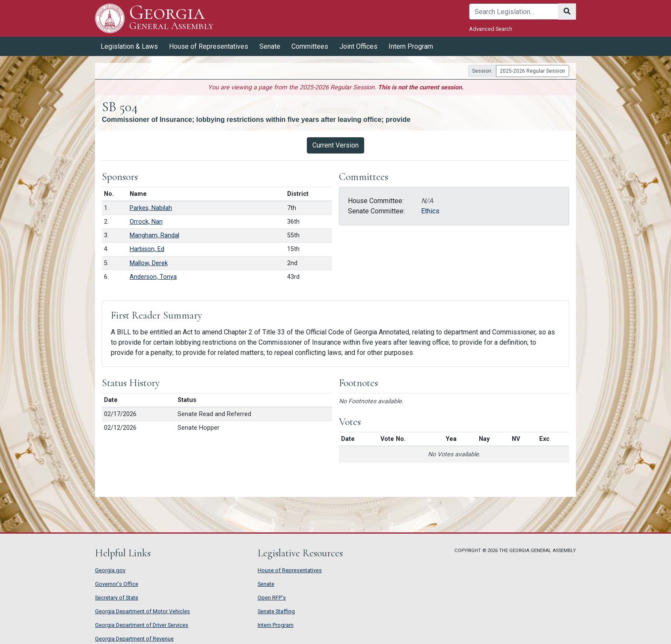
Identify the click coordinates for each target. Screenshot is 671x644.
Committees (310, 46)
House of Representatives (209, 46)
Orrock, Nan (146, 222)
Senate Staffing (276, 611)
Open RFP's (272, 598)
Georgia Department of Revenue (134, 639)
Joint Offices (358, 46)
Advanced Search (491, 29)
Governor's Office (117, 584)
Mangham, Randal (154, 235)
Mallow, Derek (149, 263)
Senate (270, 46)
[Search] (514, 12)
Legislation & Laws (129, 46)
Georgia (171, 18)
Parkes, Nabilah (151, 208)
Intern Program (411, 46)
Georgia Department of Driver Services (142, 625)
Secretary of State (117, 598)
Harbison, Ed (147, 249)
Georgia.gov (110, 570)
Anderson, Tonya (153, 277)
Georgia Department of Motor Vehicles (143, 611)
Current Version (335, 145)
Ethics (430, 211)
